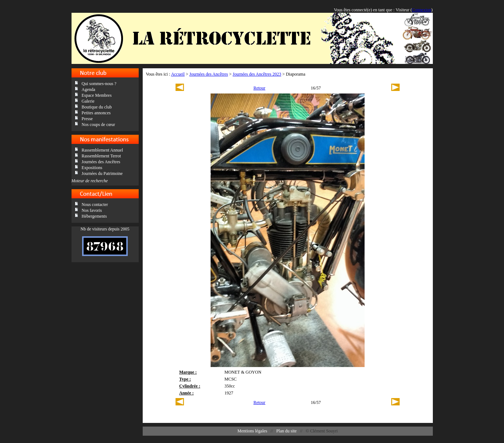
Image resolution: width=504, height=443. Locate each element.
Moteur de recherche (90, 181)
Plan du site (286, 431)
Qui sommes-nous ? (99, 84)
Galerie (88, 101)
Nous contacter (95, 205)
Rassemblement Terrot (101, 156)
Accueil (178, 74)
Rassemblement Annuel (103, 150)
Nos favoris (92, 210)
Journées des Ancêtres (101, 162)
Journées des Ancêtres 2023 (257, 74)
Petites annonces (96, 113)
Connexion (422, 10)
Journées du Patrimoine (102, 173)
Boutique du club (97, 107)
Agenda (89, 89)
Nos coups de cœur (99, 125)
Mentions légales (253, 431)
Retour (259, 88)
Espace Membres (97, 95)
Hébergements (94, 216)
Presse (87, 119)
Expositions (92, 168)
